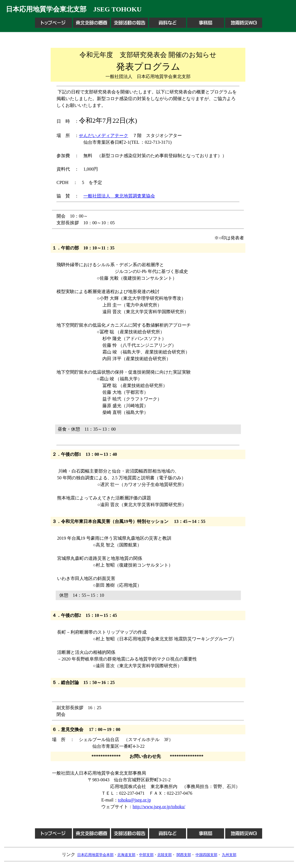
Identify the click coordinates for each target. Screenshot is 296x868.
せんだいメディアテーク (104, 135)
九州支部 (229, 855)
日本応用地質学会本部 (95, 855)
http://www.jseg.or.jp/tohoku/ (159, 807)
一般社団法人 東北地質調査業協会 (119, 196)
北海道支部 (126, 855)
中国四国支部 (206, 855)
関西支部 (184, 855)
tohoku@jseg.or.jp (135, 800)
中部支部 (146, 855)
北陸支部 (165, 855)
